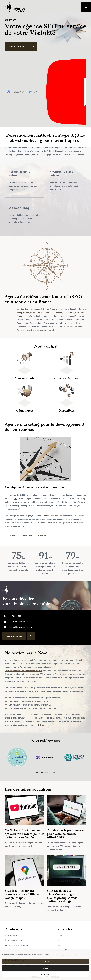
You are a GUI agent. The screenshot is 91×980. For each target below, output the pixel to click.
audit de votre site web (52, 516)
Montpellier (22, 316)
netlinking (40, 725)
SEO (15, 499)
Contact (60, 935)
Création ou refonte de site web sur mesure (23, 671)
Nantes (26, 313)
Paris (33, 313)
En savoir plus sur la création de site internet (27, 536)
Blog (59, 945)
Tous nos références (45, 772)
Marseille (50, 313)
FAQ (59, 940)
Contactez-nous (19, 47)
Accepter (45, 961)
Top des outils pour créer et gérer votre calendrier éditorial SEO (66, 834)
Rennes (71, 313)
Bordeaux (80, 313)
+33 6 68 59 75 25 (17, 622)
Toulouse (59, 313)
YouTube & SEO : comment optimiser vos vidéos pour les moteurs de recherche (24, 834)
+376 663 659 (15, 616)
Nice (43, 313)
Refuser (46, 968)
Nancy (20, 313)
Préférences (46, 974)
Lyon (38, 313)
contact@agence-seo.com (21, 627)
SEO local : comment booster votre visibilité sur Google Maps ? (23, 895)
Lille (65, 313)
